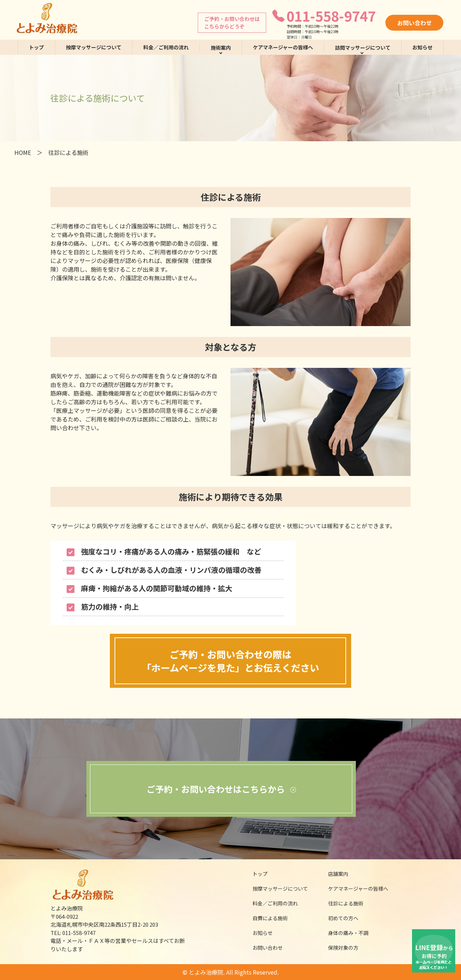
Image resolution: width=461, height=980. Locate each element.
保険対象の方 (339, 948)
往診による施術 (342, 903)
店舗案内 (334, 874)
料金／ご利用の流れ (166, 47)
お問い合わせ (415, 23)
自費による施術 (265, 918)
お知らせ (422, 47)
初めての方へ (339, 918)
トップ (36, 47)
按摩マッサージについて (94, 47)
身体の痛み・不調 (344, 933)
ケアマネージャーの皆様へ (283, 47)
